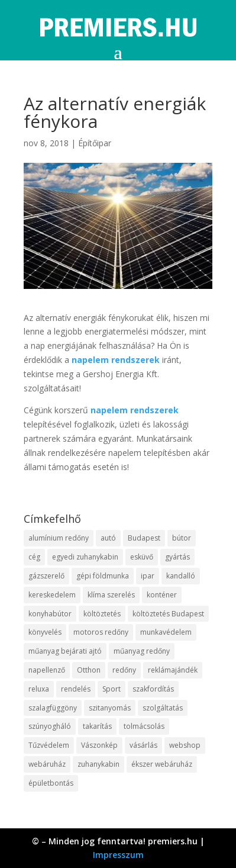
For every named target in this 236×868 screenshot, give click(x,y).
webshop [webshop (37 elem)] (185, 745)
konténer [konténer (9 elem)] (162, 595)
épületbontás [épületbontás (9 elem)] (51, 783)
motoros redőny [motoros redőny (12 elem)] (101, 632)
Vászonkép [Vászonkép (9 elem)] (99, 745)
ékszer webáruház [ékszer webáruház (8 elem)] (162, 764)
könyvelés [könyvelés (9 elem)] (45, 632)
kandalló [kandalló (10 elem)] (181, 576)
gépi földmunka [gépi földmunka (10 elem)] (103, 576)
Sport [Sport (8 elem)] (111, 689)
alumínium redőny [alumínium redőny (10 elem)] (59, 538)
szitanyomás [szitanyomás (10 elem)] (110, 708)
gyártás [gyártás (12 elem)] (177, 557)
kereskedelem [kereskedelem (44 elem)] (52, 595)
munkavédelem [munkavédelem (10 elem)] (166, 632)
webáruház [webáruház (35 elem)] (47, 764)
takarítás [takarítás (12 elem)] (97, 726)
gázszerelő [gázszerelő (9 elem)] (46, 576)
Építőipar (95, 143)
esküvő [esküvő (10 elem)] (142, 557)
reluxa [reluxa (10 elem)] (39, 689)
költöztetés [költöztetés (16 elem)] (102, 614)
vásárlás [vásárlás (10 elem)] (143, 745)
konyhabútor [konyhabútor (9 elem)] (50, 614)
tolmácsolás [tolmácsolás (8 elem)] (144, 726)
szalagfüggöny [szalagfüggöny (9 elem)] (53, 708)
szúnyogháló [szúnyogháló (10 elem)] (50, 726)
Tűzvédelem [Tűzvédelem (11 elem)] (49, 745)
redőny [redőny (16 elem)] (124, 670)
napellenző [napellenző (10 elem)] (47, 670)
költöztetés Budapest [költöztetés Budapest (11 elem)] (168, 614)
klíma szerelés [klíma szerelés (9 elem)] (111, 595)
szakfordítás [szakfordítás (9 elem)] (153, 689)
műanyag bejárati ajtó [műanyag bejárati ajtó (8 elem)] (65, 651)
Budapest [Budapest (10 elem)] (144, 538)
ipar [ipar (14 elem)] (148, 576)
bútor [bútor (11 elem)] (182, 538)
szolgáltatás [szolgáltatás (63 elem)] (163, 708)
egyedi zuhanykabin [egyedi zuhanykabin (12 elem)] (85, 557)
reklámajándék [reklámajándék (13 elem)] (173, 670)
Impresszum (118, 855)
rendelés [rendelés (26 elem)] (76, 689)
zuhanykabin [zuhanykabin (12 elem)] (98, 764)
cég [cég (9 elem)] (34, 557)
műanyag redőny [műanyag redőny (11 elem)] (142, 651)
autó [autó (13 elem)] (108, 538)
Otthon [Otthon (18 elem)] (89, 670)
